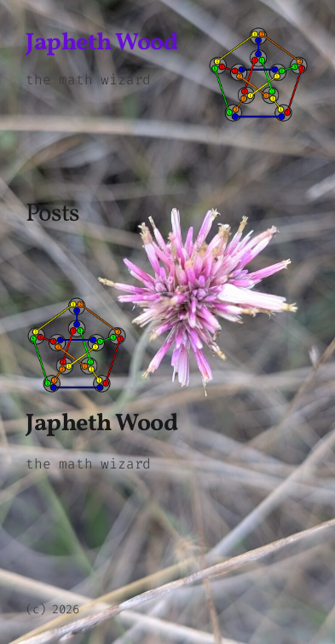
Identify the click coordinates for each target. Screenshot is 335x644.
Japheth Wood (101, 43)
